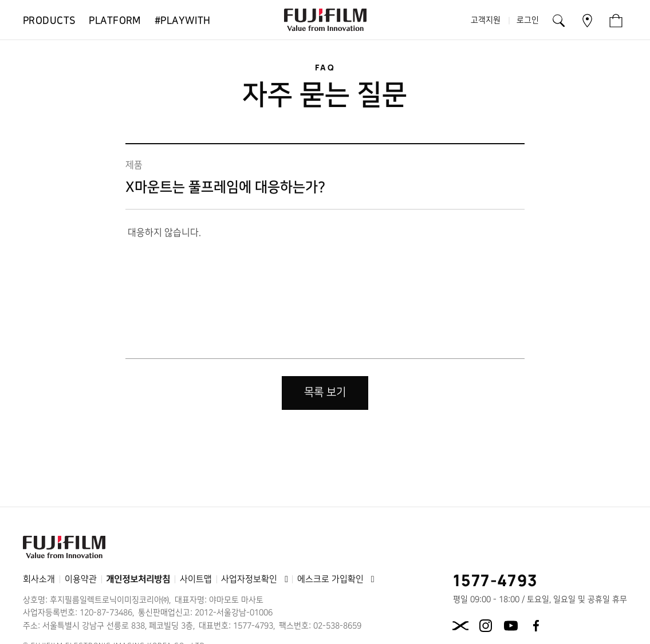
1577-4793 (496, 580)
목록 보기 (325, 392)
